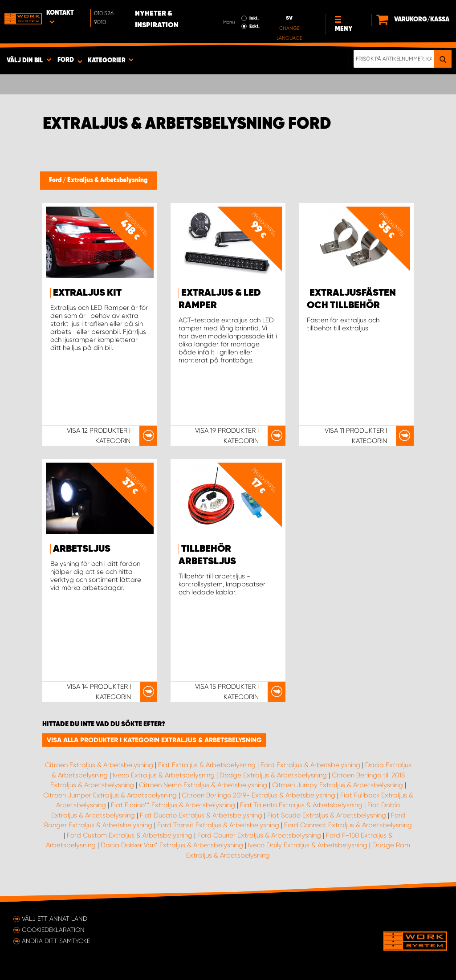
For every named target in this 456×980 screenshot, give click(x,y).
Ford (56, 180)
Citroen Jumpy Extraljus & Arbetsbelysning (338, 785)
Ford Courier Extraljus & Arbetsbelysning (259, 835)
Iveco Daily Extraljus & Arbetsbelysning (308, 845)
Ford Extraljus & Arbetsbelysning (310, 765)
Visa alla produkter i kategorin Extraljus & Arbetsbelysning (154, 740)
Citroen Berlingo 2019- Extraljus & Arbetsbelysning (259, 795)
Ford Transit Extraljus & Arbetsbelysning (218, 825)
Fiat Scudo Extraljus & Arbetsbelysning (327, 815)
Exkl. (254, 26)
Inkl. (254, 18)
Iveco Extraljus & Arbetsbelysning (164, 775)
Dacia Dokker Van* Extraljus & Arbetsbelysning (172, 845)
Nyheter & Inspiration (157, 20)
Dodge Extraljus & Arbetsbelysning (273, 775)
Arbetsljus (82, 549)
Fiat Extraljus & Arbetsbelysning (207, 765)
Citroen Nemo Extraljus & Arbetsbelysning (203, 785)
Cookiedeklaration (53, 930)
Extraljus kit (87, 293)
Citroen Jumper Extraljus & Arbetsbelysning (110, 795)
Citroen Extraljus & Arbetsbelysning (99, 765)
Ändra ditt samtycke (56, 941)
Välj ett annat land (55, 919)
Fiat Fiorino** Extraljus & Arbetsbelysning (173, 805)
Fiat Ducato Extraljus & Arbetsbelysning (201, 815)
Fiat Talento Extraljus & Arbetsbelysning (301, 805)
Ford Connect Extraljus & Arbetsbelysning (348, 825)
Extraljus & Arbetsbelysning (108, 180)
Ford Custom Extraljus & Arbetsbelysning (130, 835)
